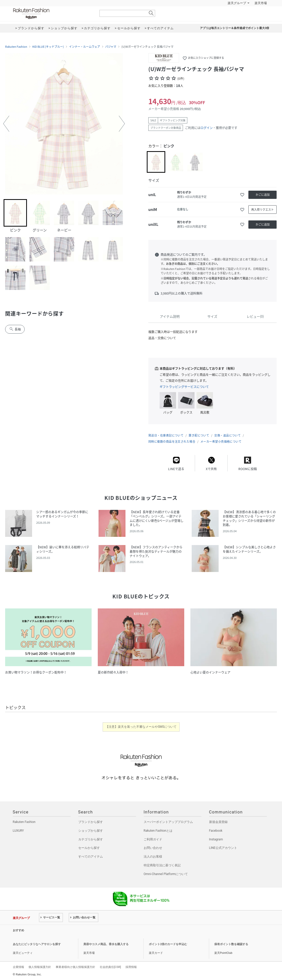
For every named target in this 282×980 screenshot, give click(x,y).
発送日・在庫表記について (166, 435)
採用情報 (131, 967)
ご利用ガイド (153, 839)
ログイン (207, 128)
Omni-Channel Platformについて (166, 874)
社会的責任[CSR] (110, 967)
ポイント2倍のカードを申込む (168, 944)
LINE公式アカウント (223, 848)
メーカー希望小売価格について (221, 442)
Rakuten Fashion (53, 13)
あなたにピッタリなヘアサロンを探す (37, 944)
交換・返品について (227, 435)
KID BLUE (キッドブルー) (48, 47)
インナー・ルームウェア (85, 47)
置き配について (199, 435)
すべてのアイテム (91, 857)
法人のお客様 (153, 857)
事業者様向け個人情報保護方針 (75, 967)
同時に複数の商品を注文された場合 (172, 442)
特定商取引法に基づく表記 (162, 865)
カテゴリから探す (91, 839)
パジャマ (111, 47)
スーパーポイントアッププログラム (168, 822)
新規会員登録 (218, 822)
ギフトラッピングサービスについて (184, 387)
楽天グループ (237, 3)
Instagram (216, 839)
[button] (6, 124)
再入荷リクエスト (262, 210)
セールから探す (89, 848)
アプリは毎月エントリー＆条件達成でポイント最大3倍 (235, 28)
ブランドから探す (91, 822)
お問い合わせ (153, 848)
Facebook (216, 831)
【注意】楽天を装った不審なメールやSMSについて (141, 727)
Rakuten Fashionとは (158, 831)
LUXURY (18, 831)
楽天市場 (261, 3)
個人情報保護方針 (40, 967)
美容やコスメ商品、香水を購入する (106, 944)
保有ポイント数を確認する (231, 944)
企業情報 (18, 967)
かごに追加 (263, 195)
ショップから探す (91, 831)
